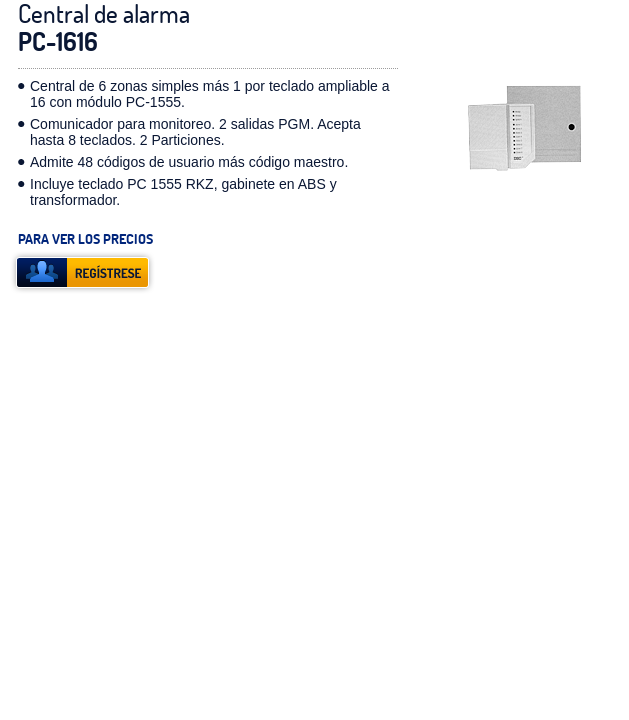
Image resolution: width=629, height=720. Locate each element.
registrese (82, 272)
